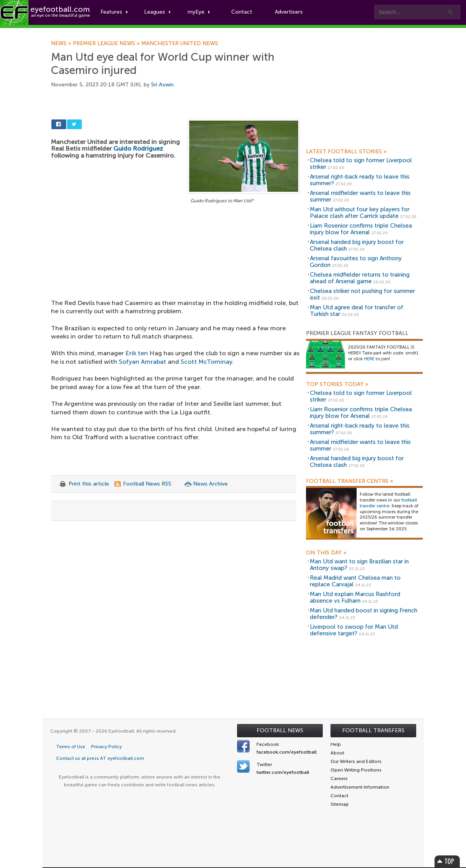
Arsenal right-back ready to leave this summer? (360, 180)
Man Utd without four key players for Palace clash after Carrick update (360, 213)
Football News (280, 730)
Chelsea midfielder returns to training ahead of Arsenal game (360, 278)
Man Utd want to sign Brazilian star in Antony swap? (359, 565)
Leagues (159, 12)
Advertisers (290, 12)
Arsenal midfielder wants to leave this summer (360, 196)
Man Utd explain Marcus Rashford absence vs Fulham (355, 597)
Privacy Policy (106, 747)
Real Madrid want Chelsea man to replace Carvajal (355, 581)
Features (116, 12)
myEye (200, 12)
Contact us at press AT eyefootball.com (100, 758)
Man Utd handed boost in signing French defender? (364, 614)
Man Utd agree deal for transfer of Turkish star (357, 311)
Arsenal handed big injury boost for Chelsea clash (357, 245)
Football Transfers (373, 730)
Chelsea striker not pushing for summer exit (362, 294)
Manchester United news (180, 44)
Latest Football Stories (346, 152)
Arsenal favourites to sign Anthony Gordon (356, 262)
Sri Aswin (162, 85)
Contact (243, 12)
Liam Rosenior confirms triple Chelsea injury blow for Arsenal (361, 229)
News (62, 44)
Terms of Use (71, 747)
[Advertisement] (176, 263)
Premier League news (107, 44)
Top (447, 861)
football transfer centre (388, 503)
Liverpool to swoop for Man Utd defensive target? (354, 630)
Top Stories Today (337, 384)
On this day (326, 553)
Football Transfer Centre (350, 481)
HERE (369, 359)
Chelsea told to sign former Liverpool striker (361, 164)
